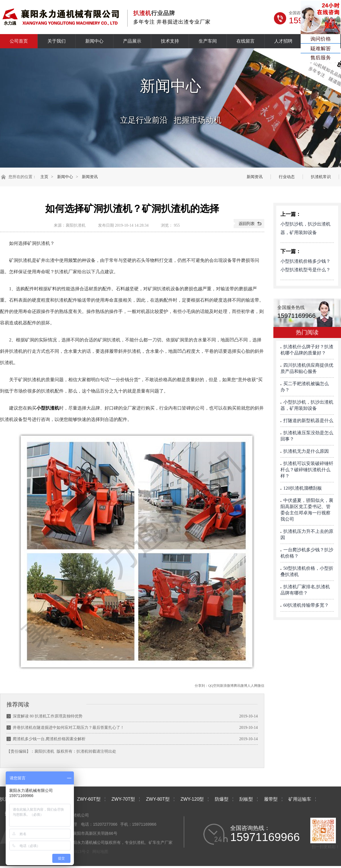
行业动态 (287, 177)
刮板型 (246, 799)
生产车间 (208, 41)
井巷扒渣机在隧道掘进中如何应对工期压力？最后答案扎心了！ (68, 728)
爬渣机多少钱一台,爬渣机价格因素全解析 (49, 739)
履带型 (271, 799)
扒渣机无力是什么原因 (306, 451)
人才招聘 (283, 41)
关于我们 (57, 41)
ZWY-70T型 (123, 799)
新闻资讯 (90, 177)
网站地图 (100, 852)
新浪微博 (227, 686)
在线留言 (246, 41)
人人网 (252, 686)
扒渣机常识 (321, 177)
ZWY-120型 (192, 799)
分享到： (201, 686)
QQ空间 (214, 686)
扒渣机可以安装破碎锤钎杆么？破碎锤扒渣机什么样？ (307, 470)
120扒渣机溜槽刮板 (303, 488)
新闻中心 (94, 41)
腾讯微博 (240, 686)
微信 (261, 686)
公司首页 (19, 41)
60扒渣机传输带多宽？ (306, 605)
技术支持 (170, 41)
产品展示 (132, 41)
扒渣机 (82, 751)
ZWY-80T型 (158, 799)
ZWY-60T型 (89, 799)
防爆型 (222, 799)
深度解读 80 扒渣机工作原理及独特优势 (48, 716)
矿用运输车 (300, 799)
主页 (44, 177)
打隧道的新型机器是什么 (308, 421)
